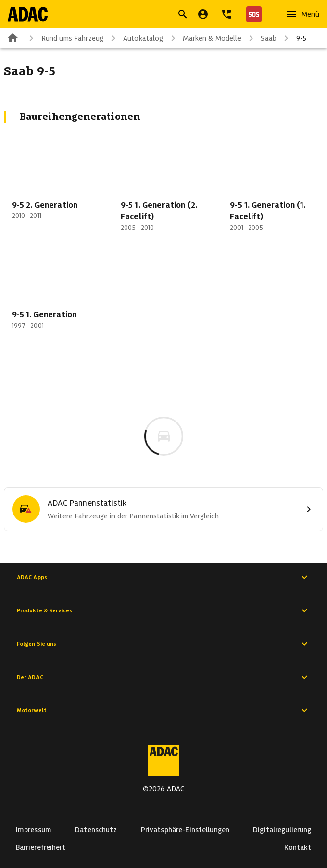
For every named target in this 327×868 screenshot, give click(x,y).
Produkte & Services (163, 610)
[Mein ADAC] (203, 14)
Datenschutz (96, 830)
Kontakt (298, 847)
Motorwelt (163, 710)
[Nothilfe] (252, 14)
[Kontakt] (226, 14)
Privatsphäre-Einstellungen (185, 830)
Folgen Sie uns (163, 644)
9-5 (293, 38)
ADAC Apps (163, 577)
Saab (261, 38)
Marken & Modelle (204, 38)
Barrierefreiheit (40, 847)
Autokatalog (135, 38)
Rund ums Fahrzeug (64, 38)
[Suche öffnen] (183, 14)
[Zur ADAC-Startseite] (28, 14)
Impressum (34, 830)
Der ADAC (163, 677)
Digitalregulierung (282, 830)
